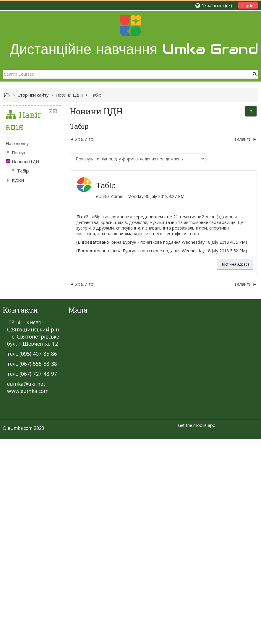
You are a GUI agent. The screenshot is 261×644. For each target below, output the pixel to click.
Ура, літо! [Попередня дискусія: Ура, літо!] (78, 139)
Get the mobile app (197, 503)
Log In (248, 6)
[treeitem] (43, 317)
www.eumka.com (28, 468)
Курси (18, 353)
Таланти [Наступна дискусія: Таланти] (243, 139)
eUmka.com (20, 505)
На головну (17, 317)
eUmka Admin (102, 196)
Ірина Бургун (116, 242)
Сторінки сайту (33, 95)
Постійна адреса (235, 264)
